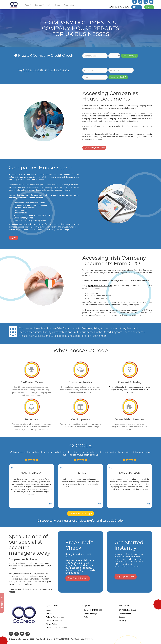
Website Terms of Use (55, 617)
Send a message (90, 613)
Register (149, 7)
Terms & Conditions (54, 620)
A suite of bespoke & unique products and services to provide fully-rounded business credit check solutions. (130, 390)
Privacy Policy (51, 624)
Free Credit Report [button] (78, 578)
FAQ (49, 5)
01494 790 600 (120, 7)
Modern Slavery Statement (57, 627)
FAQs (86, 617)
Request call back (118, 77)
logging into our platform (99, 286)
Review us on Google (81, 513)
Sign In (137, 7)
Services (39, 5)
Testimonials (69, 5)
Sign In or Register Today (94, 148)
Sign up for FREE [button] (126, 576)
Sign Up (14, 238)
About (28, 5)
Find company (129, 56)
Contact (57, 5)
